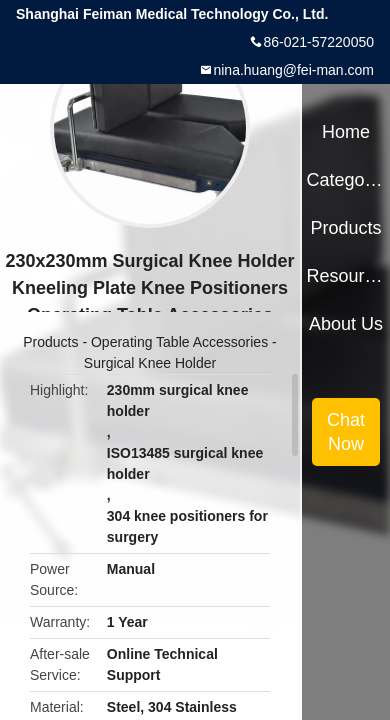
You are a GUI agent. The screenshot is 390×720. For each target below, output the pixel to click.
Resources (345, 276)
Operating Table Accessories (179, 342)
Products (50, 342)
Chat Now (346, 432)
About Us (346, 324)
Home (346, 132)
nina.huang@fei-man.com (293, 70)
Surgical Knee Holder (150, 363)
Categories (345, 180)
